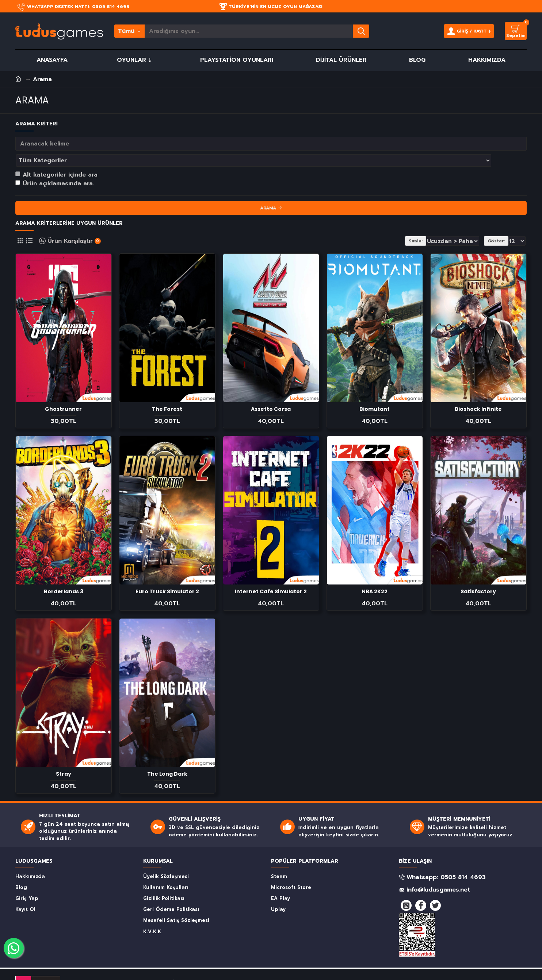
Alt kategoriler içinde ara (56, 159)
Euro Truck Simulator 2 (167, 575)
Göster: (498, 225)
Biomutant (375, 393)
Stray (64, 758)
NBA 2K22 (375, 575)
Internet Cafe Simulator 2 (271, 575)
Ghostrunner (63, 393)
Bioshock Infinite (478, 393)
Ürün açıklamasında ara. (55, 167)
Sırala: (420, 225)
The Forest (167, 393)
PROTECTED (46, 962)
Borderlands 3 (64, 575)
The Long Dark (167, 758)
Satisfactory (478, 575)
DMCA (23, 962)
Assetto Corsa (271, 393)
